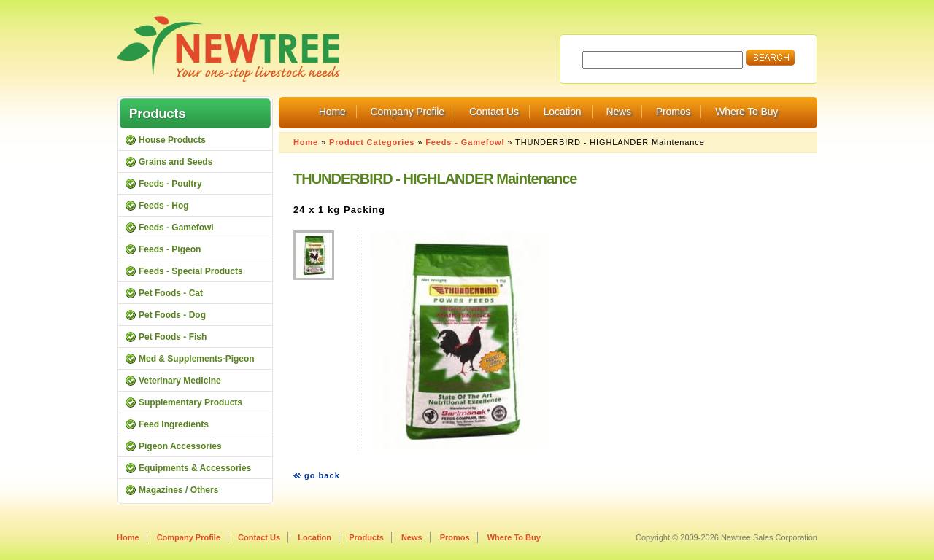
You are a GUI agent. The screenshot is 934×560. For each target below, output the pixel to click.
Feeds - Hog (164, 206)
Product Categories (372, 142)
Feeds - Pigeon (170, 249)
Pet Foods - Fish (173, 337)
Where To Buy (746, 112)
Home (332, 112)
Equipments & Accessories (195, 468)
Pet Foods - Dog (172, 315)
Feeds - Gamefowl (465, 142)
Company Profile (408, 112)
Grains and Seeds (175, 162)
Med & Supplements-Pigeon (197, 359)
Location (563, 112)
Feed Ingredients (174, 424)
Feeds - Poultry (170, 184)
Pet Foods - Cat (171, 293)
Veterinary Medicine (180, 381)
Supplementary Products (190, 402)
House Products (172, 140)
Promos (673, 112)
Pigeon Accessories (180, 446)
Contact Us (494, 112)
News (618, 112)
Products (366, 537)
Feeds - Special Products (191, 271)
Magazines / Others (178, 490)
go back (322, 475)
